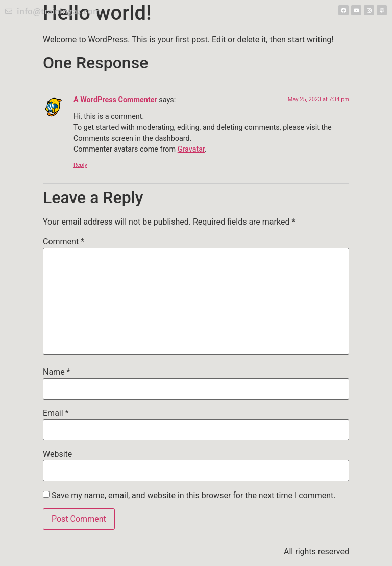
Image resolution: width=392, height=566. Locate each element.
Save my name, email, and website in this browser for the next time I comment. (194, 496)
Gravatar (191, 149)
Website (57, 454)
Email (56, 413)
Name (57, 372)
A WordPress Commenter (115, 100)
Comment (64, 242)
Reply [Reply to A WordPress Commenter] (80, 165)
